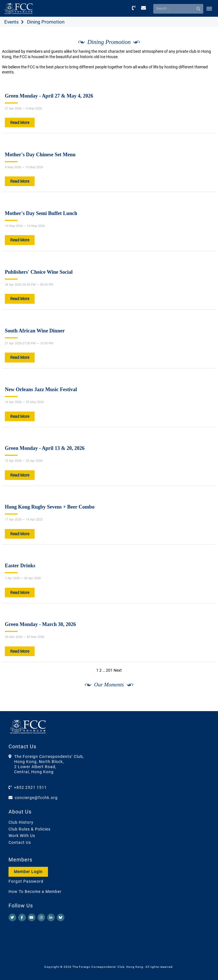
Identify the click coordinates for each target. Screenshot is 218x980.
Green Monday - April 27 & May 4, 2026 (49, 96)
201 (109, 670)
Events (11, 22)
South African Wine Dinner (35, 331)
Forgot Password (26, 881)
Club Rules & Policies (30, 829)
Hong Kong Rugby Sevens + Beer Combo (50, 507)
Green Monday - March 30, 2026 (40, 624)
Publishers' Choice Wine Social (39, 272)
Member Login (28, 872)
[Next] (206, 705)
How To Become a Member (35, 892)
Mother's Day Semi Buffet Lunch (41, 213)
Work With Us (22, 836)
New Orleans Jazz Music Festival (41, 389)
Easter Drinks (20, 566)
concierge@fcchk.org (36, 798)
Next (118, 670)
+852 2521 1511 (30, 787)
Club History (21, 822)
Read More (20, 123)
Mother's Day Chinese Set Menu (40, 155)
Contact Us (20, 842)
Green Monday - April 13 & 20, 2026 (45, 448)
